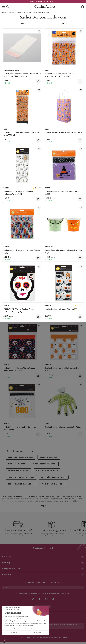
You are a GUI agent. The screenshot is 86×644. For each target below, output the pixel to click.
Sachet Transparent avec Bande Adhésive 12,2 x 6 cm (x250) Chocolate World (22, 75)
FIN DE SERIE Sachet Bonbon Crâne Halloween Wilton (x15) (18, 310)
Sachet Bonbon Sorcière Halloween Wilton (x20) (62, 193)
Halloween (27, 13)
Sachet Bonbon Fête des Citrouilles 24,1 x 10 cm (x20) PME (21, 134)
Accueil (5, 13)
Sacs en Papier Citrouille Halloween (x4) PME (64, 133)
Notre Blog (43, 563)
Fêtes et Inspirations (16, 13)
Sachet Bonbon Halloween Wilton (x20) (61, 309)
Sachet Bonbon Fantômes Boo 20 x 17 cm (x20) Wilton (20, 428)
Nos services (43, 574)
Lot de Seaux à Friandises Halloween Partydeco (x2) (64, 252)
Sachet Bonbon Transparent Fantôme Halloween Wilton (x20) (18, 193)
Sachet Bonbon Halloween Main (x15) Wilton (63, 427)
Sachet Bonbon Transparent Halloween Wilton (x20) (22, 252)
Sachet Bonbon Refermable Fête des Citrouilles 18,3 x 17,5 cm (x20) (60, 75)
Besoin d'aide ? (43, 557)
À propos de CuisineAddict (43, 569)
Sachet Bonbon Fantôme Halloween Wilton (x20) (62, 369)
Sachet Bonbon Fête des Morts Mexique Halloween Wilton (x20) (19, 369)
